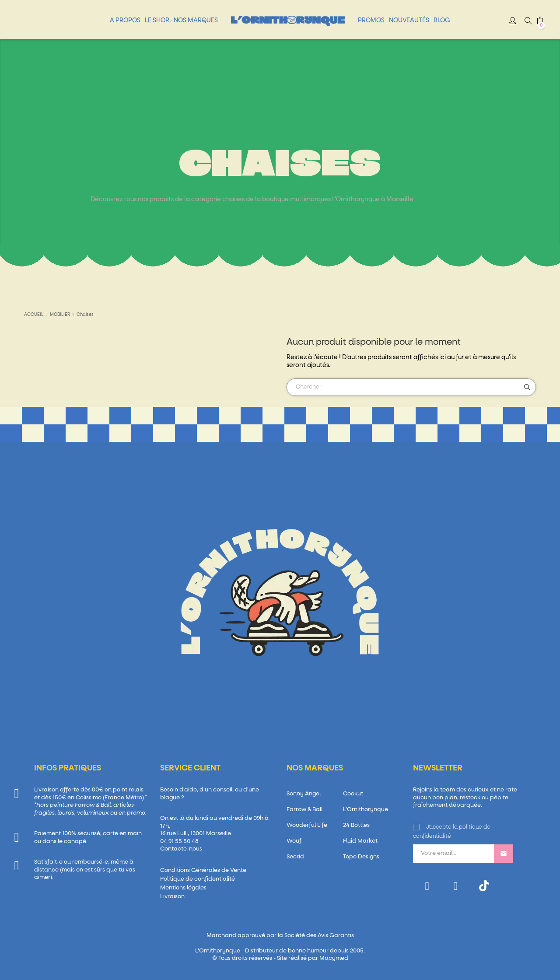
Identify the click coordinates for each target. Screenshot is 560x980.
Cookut (353, 794)
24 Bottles (356, 825)
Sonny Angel (304, 794)
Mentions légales (183, 888)
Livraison (172, 897)
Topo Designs (361, 857)
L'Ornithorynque (366, 810)
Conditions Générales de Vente (203, 870)
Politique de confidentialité (198, 879)
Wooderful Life (307, 825)
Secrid (295, 857)
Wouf (294, 841)
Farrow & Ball (304, 810)
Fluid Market (360, 841)
